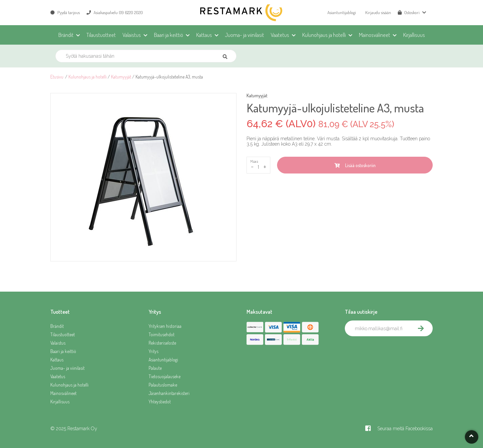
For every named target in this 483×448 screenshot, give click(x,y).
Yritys (153, 351)
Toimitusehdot (162, 334)
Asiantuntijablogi (342, 12)
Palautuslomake (163, 385)
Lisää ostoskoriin (355, 165)
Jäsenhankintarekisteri (169, 393)
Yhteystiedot (160, 402)
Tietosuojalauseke (165, 376)
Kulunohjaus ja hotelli (88, 77)
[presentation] (396, 351)
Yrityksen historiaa (165, 326)
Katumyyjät (121, 77)
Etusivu (57, 77)
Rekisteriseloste (162, 343)
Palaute (155, 368)
